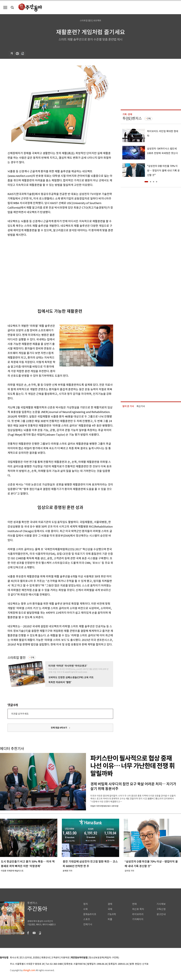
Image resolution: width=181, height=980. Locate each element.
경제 (110, 904)
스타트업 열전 (17, 658)
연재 (134, 904)
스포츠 (87, 919)
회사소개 (14, 958)
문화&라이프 (90, 914)
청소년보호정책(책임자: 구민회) (104, 958)
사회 (86, 909)
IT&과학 (112, 914)
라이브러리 (138, 914)
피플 (110, 919)
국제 (110, 909)
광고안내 (161, 914)
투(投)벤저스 (132, 118)
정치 (86, 904)
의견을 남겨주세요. (20, 714)
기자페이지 (138, 919)
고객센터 (55, 958)
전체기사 (88, 924)
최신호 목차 (138, 909)
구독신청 (161, 909)
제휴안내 (46, 958)
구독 (32, 658)
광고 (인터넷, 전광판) (30, 958)
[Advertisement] (28, 270)
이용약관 (65, 958)
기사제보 (161, 904)
